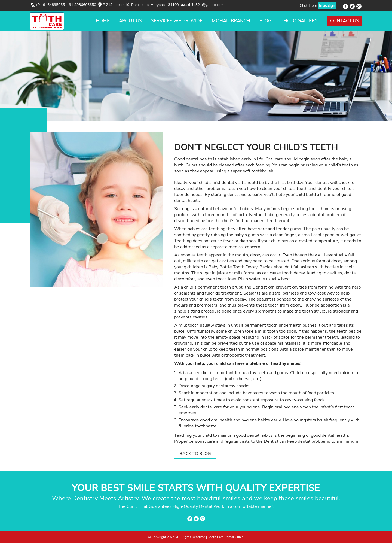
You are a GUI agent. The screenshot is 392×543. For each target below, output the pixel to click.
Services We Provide (177, 21)
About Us (130, 21)
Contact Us (344, 21)
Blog (265, 21)
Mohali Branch (231, 21)
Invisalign (327, 6)
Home (103, 21)
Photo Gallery (299, 21)
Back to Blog (195, 454)
